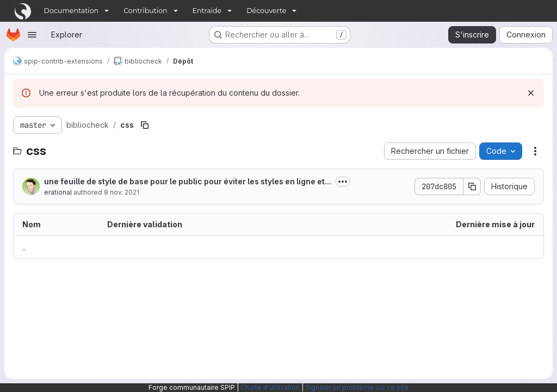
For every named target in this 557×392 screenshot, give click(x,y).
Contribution (145, 11)
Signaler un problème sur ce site (357, 387)
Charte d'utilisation (270, 387)
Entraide (207, 11)
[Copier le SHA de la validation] (472, 186)
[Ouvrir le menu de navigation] (32, 35)
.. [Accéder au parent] (24, 247)
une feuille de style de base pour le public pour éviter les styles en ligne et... (188, 181)
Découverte (266, 11)
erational (58, 192)
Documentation (72, 11)
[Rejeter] (531, 93)
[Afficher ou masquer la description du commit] (343, 182)
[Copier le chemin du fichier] (145, 125)
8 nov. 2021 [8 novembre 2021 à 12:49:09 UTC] (122, 192)
